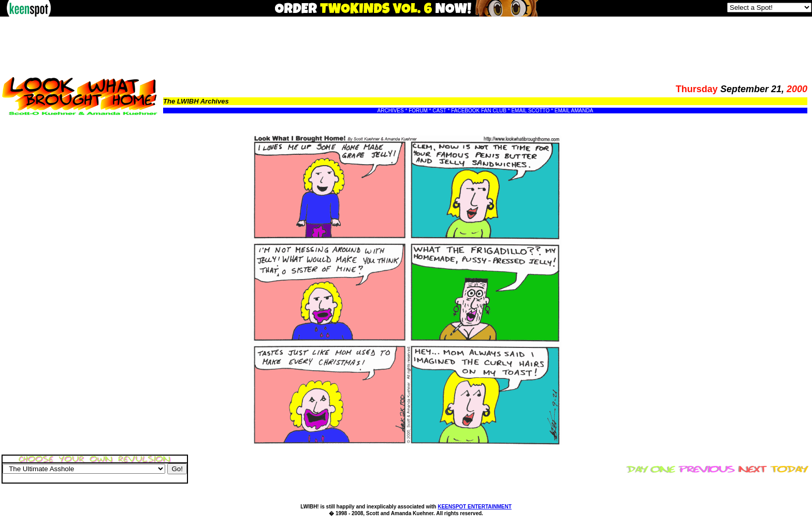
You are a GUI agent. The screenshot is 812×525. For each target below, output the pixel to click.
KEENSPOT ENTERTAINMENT (475, 507)
